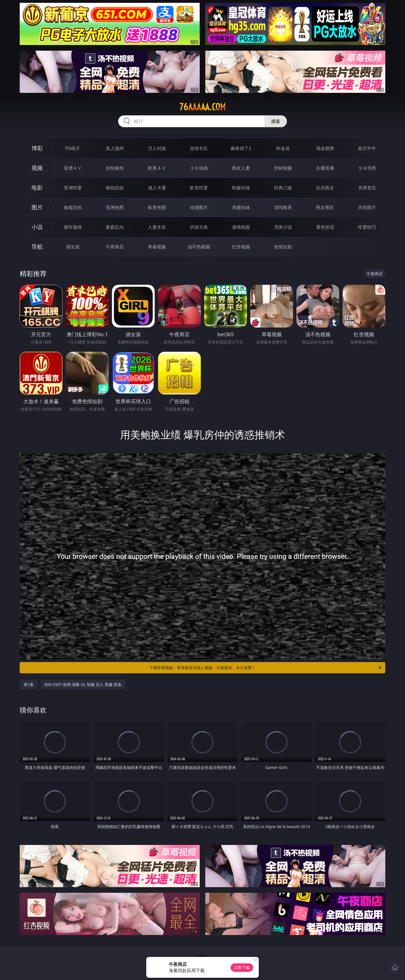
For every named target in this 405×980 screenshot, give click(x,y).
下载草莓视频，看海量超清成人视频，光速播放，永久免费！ (266, 668)
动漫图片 (199, 207)
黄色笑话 (325, 227)
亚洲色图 (115, 207)
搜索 (276, 121)
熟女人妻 (241, 168)
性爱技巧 (367, 227)
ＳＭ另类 (367, 168)
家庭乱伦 (115, 227)
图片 (37, 207)
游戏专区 (199, 148)
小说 (37, 227)
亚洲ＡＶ (73, 168)
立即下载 (242, 967)
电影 (37, 188)
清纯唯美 (283, 207)
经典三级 (283, 188)
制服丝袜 (241, 188)
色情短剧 (283, 247)
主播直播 (325, 168)
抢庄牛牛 (367, 148)
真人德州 (115, 148)
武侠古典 (199, 227)
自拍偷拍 (115, 168)
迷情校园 (241, 227)
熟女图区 (325, 207)
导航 (37, 247)
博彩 (37, 148)
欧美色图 (157, 207)
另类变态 (367, 188)
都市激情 (73, 227)
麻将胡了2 (241, 148)
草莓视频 (157, 247)
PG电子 (73, 148)
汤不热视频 (199, 247)
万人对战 (157, 148)
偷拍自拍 (115, 188)
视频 (37, 168)
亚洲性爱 (73, 188)
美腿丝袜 (241, 207)
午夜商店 (115, 247)
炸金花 (283, 148)
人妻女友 (157, 227)
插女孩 (73, 247)
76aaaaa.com (202, 107)
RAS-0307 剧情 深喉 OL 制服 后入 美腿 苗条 (83, 684)
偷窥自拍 (73, 207)
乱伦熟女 (325, 188)
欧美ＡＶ (157, 168)
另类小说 (283, 227)
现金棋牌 (325, 148)
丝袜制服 (283, 168)
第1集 (29, 684)
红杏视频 (241, 247)
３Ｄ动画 (199, 168)
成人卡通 (157, 188)
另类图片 (367, 207)
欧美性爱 (199, 188)
